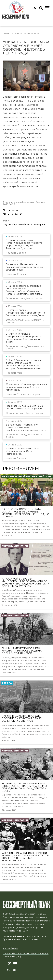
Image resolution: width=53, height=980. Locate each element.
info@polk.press (11, 948)
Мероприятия (34, 34)
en (34, 8)
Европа (7, 683)
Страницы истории (15, 546)
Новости (19, 34)
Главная (6, 34)
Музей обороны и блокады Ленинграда (25, 224)
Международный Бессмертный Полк (27, 476)
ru (14, 970)
